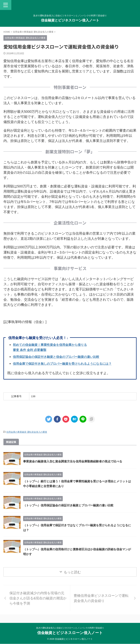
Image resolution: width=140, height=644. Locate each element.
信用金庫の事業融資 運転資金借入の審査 (27, 432)
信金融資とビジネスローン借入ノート (70, 20)
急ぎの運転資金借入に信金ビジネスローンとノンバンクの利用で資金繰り (70, 628)
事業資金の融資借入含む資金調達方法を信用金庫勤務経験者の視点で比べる (76, 461)
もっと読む (72, 572)
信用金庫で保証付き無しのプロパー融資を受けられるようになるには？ (68, 364)
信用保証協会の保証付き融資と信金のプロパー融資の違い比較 (61, 357)
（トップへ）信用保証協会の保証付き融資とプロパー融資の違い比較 (71, 505)
